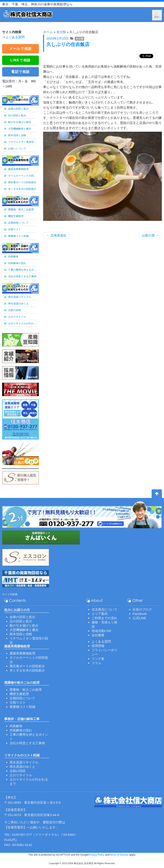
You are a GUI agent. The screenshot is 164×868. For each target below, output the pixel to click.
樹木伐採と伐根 (17, 135)
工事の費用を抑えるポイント (22, 270)
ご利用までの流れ (104, 618)
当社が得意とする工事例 (22, 276)
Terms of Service (119, 855)
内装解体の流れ (17, 263)
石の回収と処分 (17, 115)
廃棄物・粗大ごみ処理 (21, 210)
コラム (96, 663)
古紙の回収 (15, 310)
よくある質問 (15, 37)
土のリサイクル (17, 317)
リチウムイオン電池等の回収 (22, 142)
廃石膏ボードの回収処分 (22, 182)
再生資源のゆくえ (18, 304)
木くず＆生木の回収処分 (22, 189)
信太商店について (104, 609)
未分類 (61, 32)
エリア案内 (100, 614)
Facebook (140, 614)
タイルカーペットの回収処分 (22, 176)
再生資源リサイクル (20, 297)
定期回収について (18, 223)
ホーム (48, 32)
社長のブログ (142, 609)
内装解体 (13, 257)
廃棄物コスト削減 (18, 236)
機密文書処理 (16, 216)
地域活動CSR (101, 631)
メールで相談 (20, 49)
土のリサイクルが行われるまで (22, 323)
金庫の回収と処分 (18, 109)
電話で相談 (20, 72)
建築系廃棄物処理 (18, 169)
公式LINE (139, 618)
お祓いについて (17, 149)
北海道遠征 (56, 235)
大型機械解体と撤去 (20, 129)
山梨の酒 (150, 235)
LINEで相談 (20, 60)
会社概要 (98, 635)
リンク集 (98, 659)
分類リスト (15, 229)
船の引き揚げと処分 (20, 122)
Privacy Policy (96, 855)
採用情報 (98, 646)
